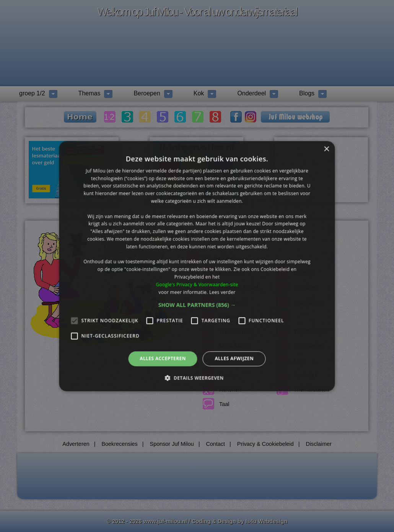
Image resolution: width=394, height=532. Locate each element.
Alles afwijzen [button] (234, 359)
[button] (197, 305)
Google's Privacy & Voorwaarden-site (197, 284)
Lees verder (222, 292)
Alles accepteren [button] (163, 359)
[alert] (197, 266)
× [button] (326, 149)
